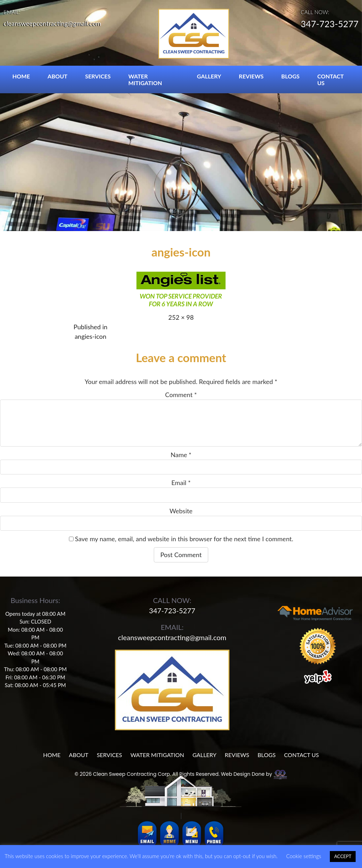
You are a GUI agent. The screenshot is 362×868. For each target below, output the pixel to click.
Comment (181, 395)
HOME (21, 76)
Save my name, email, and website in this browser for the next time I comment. (184, 539)
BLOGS (291, 76)
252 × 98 (181, 317)
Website (181, 511)
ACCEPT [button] (343, 856)
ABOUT (58, 76)
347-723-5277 (329, 24)
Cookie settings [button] (303, 856)
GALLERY (209, 76)
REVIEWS (251, 76)
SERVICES (98, 76)
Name (181, 455)
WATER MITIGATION (145, 79)
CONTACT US (330, 79)
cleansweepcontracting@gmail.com (52, 23)
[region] (181, 116)
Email (181, 483)
